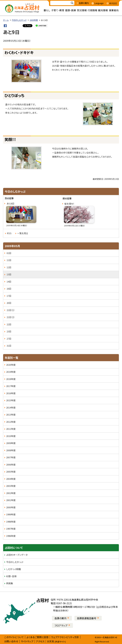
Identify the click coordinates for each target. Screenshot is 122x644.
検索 (72, 3)
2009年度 (34, 20)
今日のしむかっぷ (19, 20)
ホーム (6, 20)
